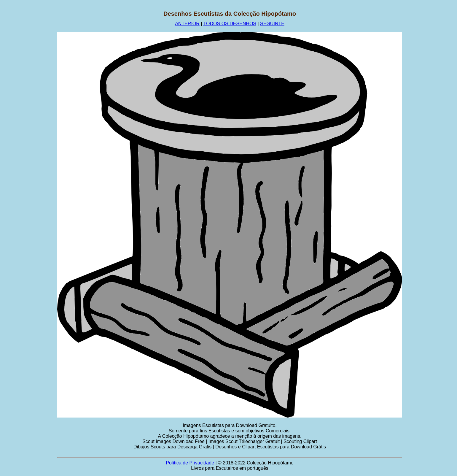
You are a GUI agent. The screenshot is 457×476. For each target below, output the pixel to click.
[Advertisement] (29, 99)
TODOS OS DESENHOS (230, 24)
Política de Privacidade (190, 463)
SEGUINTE (272, 24)
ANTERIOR (187, 24)
